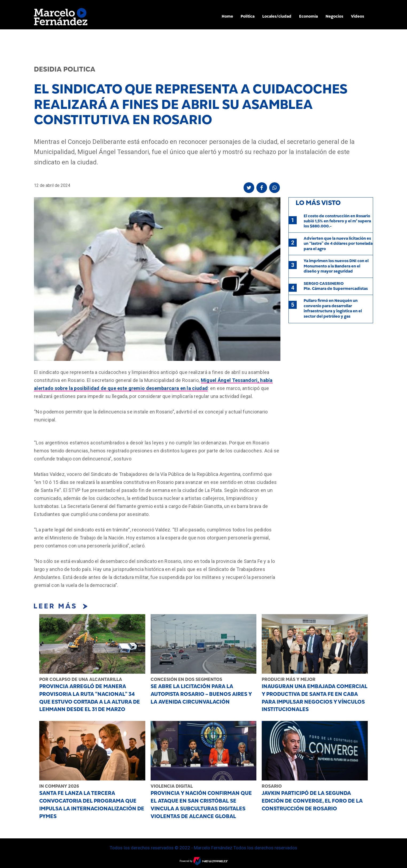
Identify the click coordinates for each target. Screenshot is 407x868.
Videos (357, 16)
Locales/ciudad (277, 16)
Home (227, 16)
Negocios (334, 16)
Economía (308, 16)
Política (248, 16)
